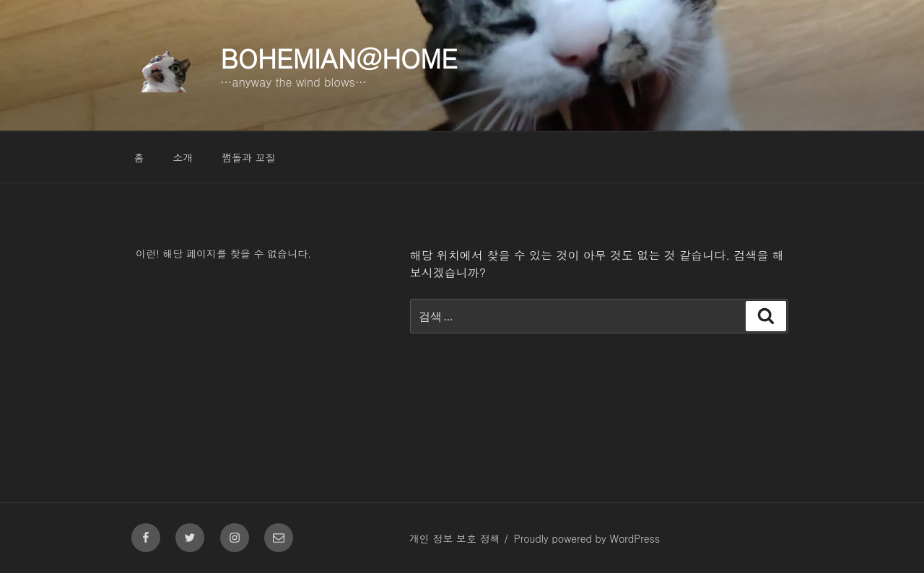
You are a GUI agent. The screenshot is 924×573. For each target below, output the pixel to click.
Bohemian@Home (339, 57)
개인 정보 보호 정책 (455, 538)
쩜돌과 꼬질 (249, 157)
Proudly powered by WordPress (587, 538)
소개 (183, 157)
